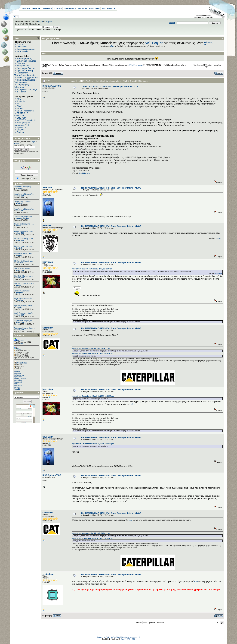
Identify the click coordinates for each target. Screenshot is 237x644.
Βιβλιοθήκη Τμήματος (26, 61)
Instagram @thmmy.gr (27, 89)
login (41, 22)
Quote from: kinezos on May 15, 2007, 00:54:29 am (91, 348)
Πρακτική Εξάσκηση (111, 65)
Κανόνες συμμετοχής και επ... (24, 246)
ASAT (19, 106)
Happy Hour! (94, 8)
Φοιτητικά (58, 8)
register (49, 22)
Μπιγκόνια (48, 262)
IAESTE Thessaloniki (26, 120)
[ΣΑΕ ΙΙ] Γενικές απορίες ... (23, 269)
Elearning (21, 63)
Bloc (122, 639)
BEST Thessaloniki (25, 111)
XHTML (128, 639)
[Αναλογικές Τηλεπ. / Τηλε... (23, 254)
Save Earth (48, 187)
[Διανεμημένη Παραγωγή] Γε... (24, 298)
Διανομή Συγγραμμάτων (28, 77)
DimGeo (19, 308)
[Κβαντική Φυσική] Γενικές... (23, 306)
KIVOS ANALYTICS (52, 86)
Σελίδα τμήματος (24, 58)
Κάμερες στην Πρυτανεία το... (24, 202)
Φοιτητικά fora (23, 66)
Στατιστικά (19, 335)
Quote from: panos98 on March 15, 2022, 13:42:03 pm (92, 269)
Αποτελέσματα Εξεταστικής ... (24, 194)
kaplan (18, 226)
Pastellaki (19, 300)
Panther (20, 132)
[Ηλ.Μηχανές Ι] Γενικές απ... (23, 261)
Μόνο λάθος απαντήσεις (22, 187)
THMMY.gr (46, 65)
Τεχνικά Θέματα (70, 8)
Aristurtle (21, 101)
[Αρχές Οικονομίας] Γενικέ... (23, 313)
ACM (19, 99)
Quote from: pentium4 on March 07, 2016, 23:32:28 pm (93, 353)
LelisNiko (19, 263)
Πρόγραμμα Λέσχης (26, 68)
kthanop (18, 387)
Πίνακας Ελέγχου (22, 138)
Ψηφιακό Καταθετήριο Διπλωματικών (25, 81)
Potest (18, 372)
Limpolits (18, 380)
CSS (133, 639)
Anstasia (19, 188)
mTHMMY (21, 92)
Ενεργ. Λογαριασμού (26, 49)
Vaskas (18, 285)
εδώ (148, 43)
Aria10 (18, 389)
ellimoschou (20, 375)
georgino (19, 293)
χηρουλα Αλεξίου (22, 218)
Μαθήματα (47, 8)
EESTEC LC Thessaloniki (21, 114)
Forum (20, 44)
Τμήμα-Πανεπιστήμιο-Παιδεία (71, 65)
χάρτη (208, 43)
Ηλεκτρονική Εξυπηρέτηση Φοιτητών (25, 74)
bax (17, 384)
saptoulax (19, 386)
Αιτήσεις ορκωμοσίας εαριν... (24, 231)
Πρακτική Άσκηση (25, 70)
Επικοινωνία (22, 51)
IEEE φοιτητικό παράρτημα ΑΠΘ (22, 124)
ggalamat (19, 382)
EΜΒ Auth (21, 118)
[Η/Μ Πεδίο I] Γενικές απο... (23, 276)
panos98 (47, 226)
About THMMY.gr (108, 8)
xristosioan (48, 574)
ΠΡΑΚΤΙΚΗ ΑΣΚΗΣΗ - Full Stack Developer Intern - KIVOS (110, 86)
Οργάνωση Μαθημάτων (22, 291)
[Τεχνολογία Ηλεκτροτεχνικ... (24, 321)
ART (19, 104)
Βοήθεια (158, 43)
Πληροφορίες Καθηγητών (21, 86)
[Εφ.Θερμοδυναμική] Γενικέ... (24, 239)
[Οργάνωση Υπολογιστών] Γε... (25, 283)
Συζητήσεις (83, 8)
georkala (19, 255)
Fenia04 (18, 373)
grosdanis (19, 377)
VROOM (21, 130)
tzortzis (141, 65)
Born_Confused (21, 379)
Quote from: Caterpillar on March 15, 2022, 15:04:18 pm (93, 396)
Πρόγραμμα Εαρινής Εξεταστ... (25, 328)
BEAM (20, 108)
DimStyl (19, 248)
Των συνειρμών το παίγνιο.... (24, 216)
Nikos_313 (20, 196)
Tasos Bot (20, 211)
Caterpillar (48, 328)
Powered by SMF (103, 637)
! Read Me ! (37, 8)
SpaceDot (21, 127)
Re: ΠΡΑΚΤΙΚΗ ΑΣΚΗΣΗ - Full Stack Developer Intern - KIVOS (111, 188)
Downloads (26, 8)
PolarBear (133, 65)
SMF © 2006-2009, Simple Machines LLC (125, 637)
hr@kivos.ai (85, 173)
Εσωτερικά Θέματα (93, 65)
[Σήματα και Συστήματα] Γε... (24, 224)
